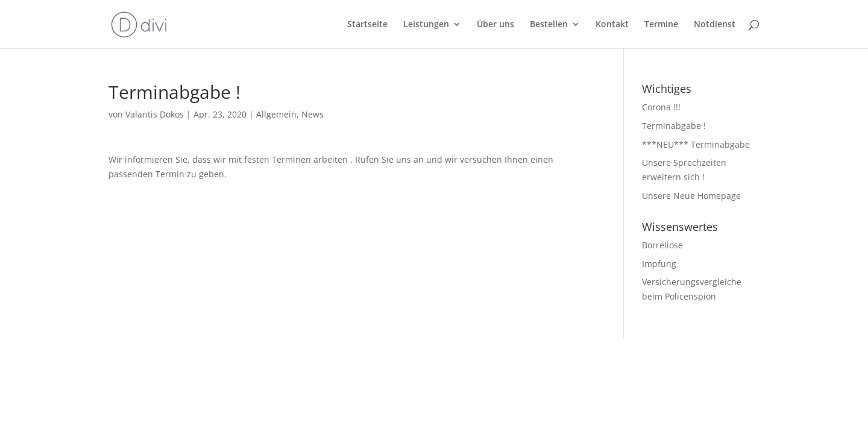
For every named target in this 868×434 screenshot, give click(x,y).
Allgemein (276, 114)
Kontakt (612, 25)
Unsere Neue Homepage (691, 196)
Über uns (495, 25)
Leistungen (426, 25)
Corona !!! (661, 107)
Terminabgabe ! (674, 126)
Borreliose (662, 245)
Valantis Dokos (155, 114)
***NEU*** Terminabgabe (696, 144)
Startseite (367, 25)
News (313, 114)
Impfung (659, 264)
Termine (661, 25)
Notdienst (715, 25)
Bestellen (549, 25)
